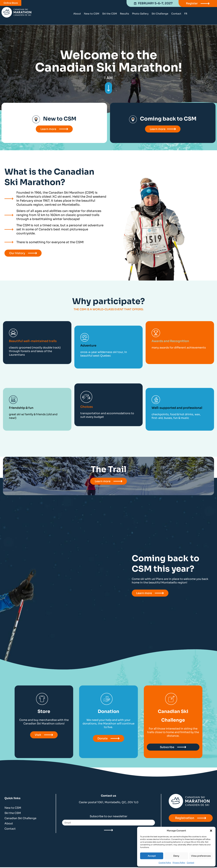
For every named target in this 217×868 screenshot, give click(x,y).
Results (125, 14)
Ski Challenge (160, 14)
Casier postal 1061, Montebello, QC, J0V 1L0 (109, 803)
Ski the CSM (110, 14)
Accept (152, 856)
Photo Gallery (140, 14)
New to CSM (92, 14)
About (77, 14)
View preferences (201, 856)
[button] (211, 831)
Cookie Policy (165, 863)
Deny (176, 856)
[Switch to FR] (186, 14)
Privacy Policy (179, 863)
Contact (190, 863)
